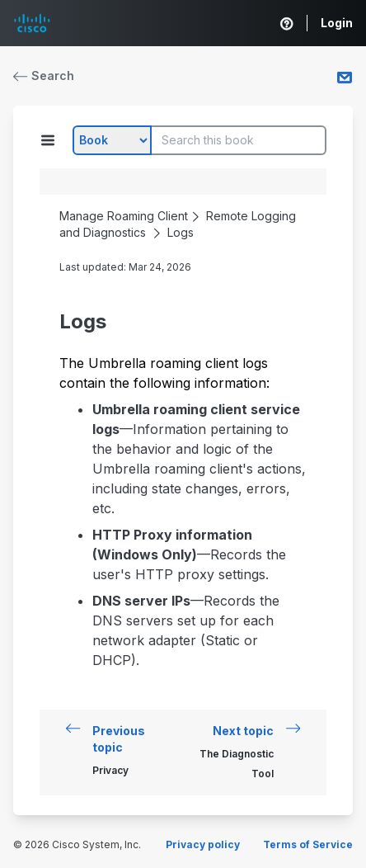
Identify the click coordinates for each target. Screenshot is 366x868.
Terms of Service (308, 844)
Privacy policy (203, 844)
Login (337, 23)
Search (44, 75)
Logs (181, 232)
